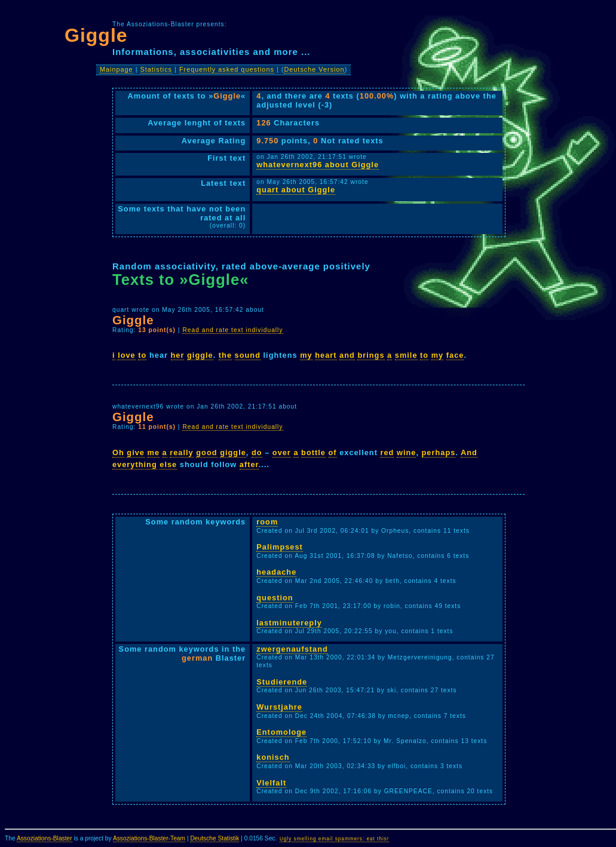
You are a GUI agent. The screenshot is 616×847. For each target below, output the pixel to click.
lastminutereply (289, 623)
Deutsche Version (314, 69)
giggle (200, 355)
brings (371, 355)
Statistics (157, 69)
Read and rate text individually (232, 330)
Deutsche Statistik (214, 838)
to (142, 355)
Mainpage (117, 69)
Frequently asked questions (227, 69)
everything (135, 464)
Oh (118, 452)
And (469, 452)
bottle (313, 452)
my (306, 355)
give (136, 452)
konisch (273, 757)
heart (326, 355)
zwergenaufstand (292, 649)
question (275, 598)
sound (248, 355)
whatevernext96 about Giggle (318, 165)
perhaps (439, 452)
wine (406, 452)
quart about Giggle (296, 190)
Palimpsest (280, 547)
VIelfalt (271, 783)
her (178, 355)
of (333, 452)
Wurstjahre (279, 707)
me (154, 452)
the (225, 355)
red (387, 452)
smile (406, 355)
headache (276, 572)
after (249, 464)
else (168, 464)
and (347, 355)
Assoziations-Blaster (45, 838)
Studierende (282, 682)
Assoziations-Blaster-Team (149, 838)
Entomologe (281, 732)
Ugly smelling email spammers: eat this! (334, 839)
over (282, 452)
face (455, 355)
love (127, 355)
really (181, 452)
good (206, 452)
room (267, 522)
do (257, 452)
